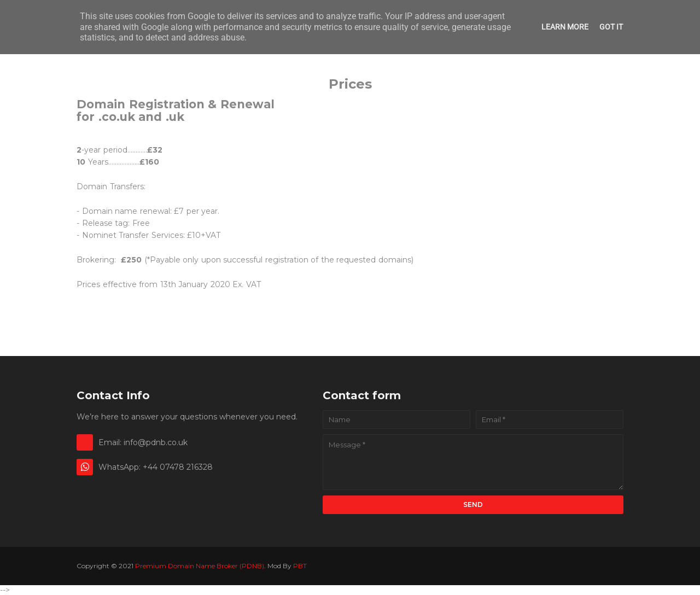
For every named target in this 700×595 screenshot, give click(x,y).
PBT (300, 566)
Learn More (565, 27)
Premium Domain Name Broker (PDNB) (200, 566)
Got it (611, 27)
